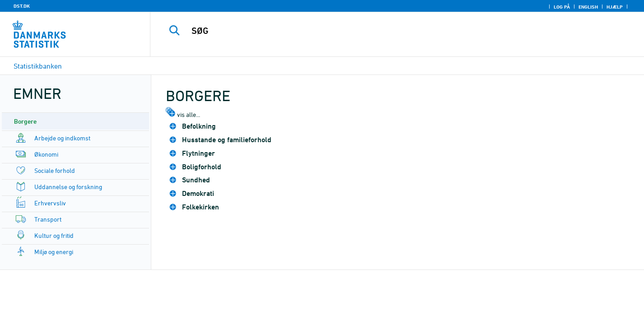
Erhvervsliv (50, 203)
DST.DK (22, 6)
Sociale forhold (55, 170)
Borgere (25, 121)
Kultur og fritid (54, 235)
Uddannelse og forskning (68, 187)
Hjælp (615, 7)
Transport (48, 219)
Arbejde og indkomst (62, 138)
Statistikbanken (38, 66)
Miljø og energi (54, 252)
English (588, 7)
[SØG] (383, 31)
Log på (562, 7)
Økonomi (46, 154)
